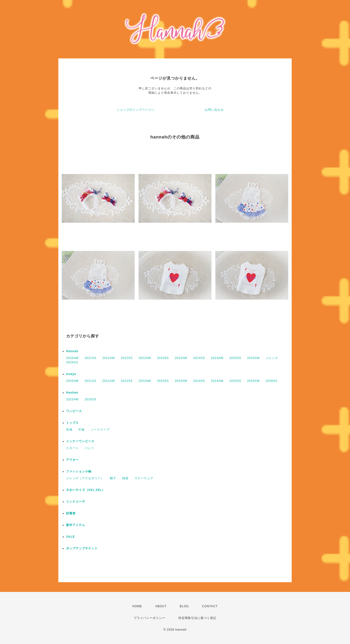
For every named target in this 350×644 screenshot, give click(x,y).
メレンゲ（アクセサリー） (85, 478)
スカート (72, 448)
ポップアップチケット (82, 548)
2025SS (235, 358)
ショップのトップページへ (136, 110)
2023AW (181, 358)
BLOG (184, 606)
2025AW (254, 358)
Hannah (72, 351)
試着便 (71, 513)
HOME (137, 606)
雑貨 (125, 478)
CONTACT (210, 606)
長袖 (69, 430)
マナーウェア (144, 478)
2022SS (127, 358)
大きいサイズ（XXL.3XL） (86, 490)
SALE (70, 537)
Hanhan (72, 393)
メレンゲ (272, 358)
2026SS (72, 362)
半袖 (81, 430)
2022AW (145, 358)
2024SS (199, 358)
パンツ (89, 448)
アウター (72, 460)
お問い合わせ (214, 110)
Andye (71, 374)
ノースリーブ (100, 430)
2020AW (72, 358)
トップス (72, 423)
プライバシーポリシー (149, 618)
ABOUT (161, 606)
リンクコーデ (76, 502)
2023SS (163, 358)
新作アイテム (76, 525)
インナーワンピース (80, 441)
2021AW (109, 358)
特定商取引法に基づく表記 (197, 618)
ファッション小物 (79, 471)
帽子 (113, 478)
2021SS (91, 358)
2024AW (217, 358)
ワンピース (74, 411)
